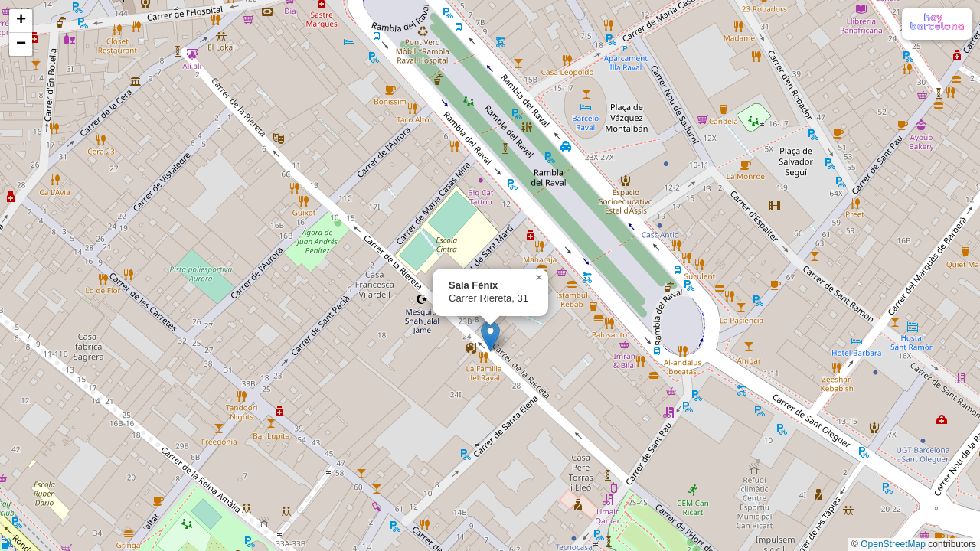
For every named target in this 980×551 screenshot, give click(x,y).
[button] (490, 336)
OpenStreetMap (893, 544)
